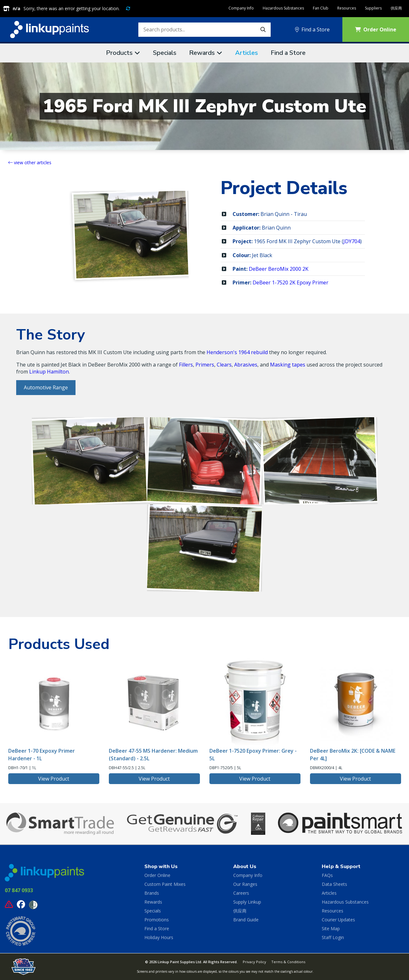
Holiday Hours (159, 937)
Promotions (157, 920)
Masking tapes (288, 365)
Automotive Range (46, 387)
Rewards (202, 53)
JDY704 (352, 241)
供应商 (396, 8)
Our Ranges (245, 884)
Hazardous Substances (283, 8)
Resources (347, 8)
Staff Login (333, 937)
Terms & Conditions (288, 962)
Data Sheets (334, 884)
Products (119, 53)
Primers (205, 365)
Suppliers (373, 8)
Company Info (241, 8)
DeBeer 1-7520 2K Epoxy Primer (290, 282)
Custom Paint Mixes (165, 884)
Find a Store (312, 29)
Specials (165, 53)
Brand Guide (246, 920)
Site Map (331, 928)
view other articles (30, 162)
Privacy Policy (254, 962)
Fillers (186, 365)
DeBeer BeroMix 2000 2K (279, 269)
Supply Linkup (247, 902)
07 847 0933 (19, 890)
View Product (54, 779)
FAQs (327, 875)
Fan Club (321, 8)
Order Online (157, 875)
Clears (224, 365)
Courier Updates (338, 920)
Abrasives (246, 365)
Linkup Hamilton (49, 372)
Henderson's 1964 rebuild (237, 352)
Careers (241, 893)
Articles (247, 53)
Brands (152, 893)
